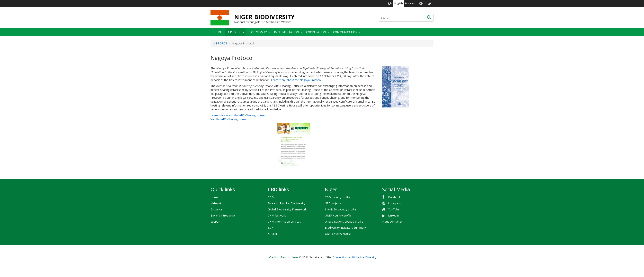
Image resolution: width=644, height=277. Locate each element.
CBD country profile (337, 197)
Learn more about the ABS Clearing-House (238, 115)
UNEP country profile (338, 215)
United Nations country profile (344, 222)
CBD (271, 197)
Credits (274, 257)
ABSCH (272, 234)
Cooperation (316, 32)
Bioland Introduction (223, 215)
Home (218, 32)
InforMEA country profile (340, 209)
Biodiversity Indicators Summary (345, 228)
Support (215, 222)
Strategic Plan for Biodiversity (286, 203)
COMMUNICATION (345, 32)
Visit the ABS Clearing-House (229, 119)
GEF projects (333, 203)
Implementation (286, 32)
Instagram (395, 203)
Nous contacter (392, 222)
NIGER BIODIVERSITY (264, 17)
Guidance (216, 209)
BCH (271, 228)
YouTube (394, 209)
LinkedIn (393, 215)
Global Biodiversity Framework (287, 209)
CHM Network (277, 215)
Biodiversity (258, 32)
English (399, 3)
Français (410, 3)
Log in (429, 3)
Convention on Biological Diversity (354, 257)
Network (216, 203)
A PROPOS (234, 32)
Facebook (394, 197)
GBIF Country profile (338, 234)
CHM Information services (284, 222)
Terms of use (289, 257)
